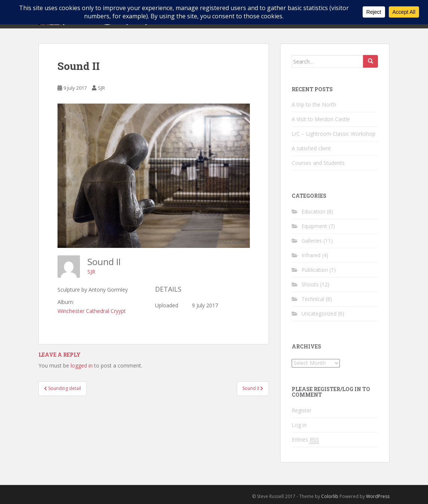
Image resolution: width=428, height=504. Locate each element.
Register (302, 410)
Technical (313, 299)
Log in (299, 425)
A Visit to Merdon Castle (321, 119)
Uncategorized (319, 314)
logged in (82, 365)
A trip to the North (314, 105)
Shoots (310, 284)
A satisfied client (311, 148)
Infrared (311, 255)
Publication (315, 270)
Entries (305, 440)
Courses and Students (318, 163)
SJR (101, 88)
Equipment (314, 226)
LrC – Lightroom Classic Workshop (334, 134)
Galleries (312, 241)
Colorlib (330, 496)
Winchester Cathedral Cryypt (92, 311)
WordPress (378, 496)
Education (313, 211)
